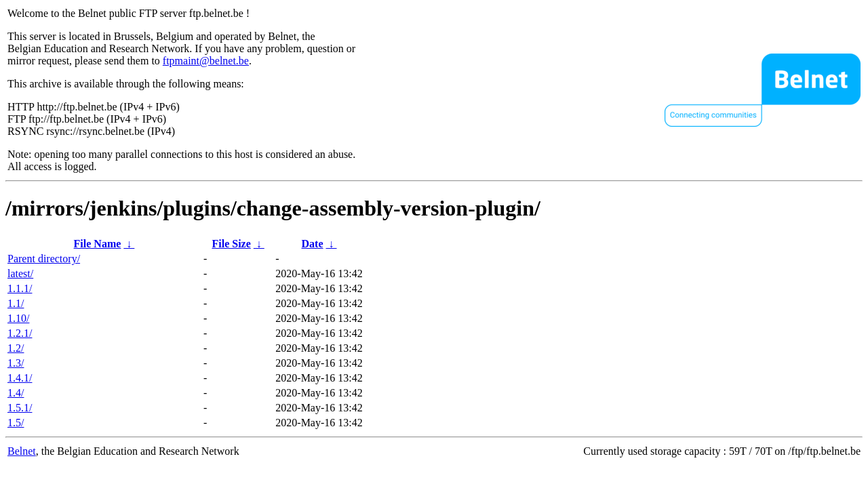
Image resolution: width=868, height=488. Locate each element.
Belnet (22, 451)
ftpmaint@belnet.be (206, 61)
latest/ (20, 273)
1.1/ (16, 303)
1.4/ (16, 393)
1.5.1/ (20, 408)
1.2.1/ (20, 333)
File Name (98, 244)
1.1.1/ (20, 288)
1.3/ (16, 363)
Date (313, 244)
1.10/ (18, 318)
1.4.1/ (20, 378)
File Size (231, 244)
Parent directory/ (44, 259)
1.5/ (16, 423)
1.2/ (16, 348)
